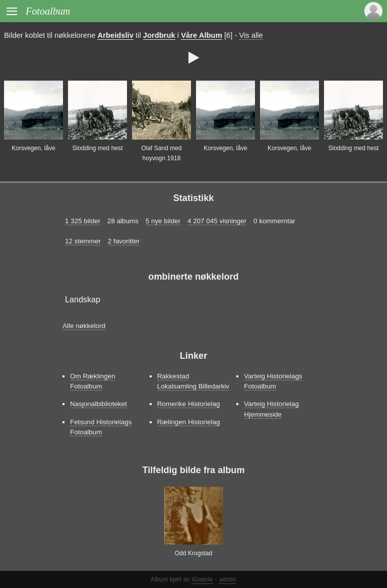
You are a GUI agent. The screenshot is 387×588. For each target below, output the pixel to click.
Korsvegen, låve (34, 148)
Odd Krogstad (194, 553)
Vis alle (251, 35)
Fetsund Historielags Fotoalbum (101, 427)
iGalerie (203, 579)
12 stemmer (83, 241)
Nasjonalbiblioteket (99, 404)
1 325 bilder (83, 221)
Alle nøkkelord (84, 326)
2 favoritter (124, 241)
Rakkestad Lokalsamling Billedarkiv (193, 381)
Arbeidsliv (115, 35)
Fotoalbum (48, 11)
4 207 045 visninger (217, 221)
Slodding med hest (97, 148)
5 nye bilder (163, 221)
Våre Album (202, 35)
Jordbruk (159, 35)
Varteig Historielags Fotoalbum (273, 381)
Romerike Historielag (189, 404)
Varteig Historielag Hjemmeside (271, 409)
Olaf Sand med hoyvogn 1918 (162, 153)
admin (228, 579)
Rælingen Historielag (189, 422)
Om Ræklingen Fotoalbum (93, 381)
